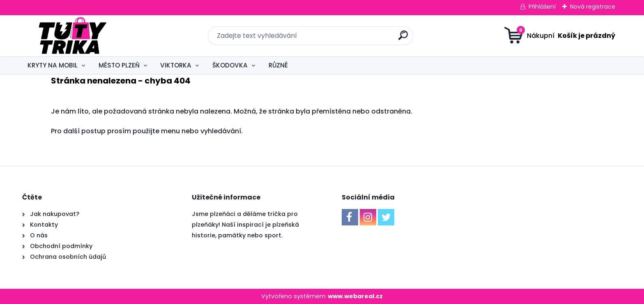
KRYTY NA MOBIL (53, 65)
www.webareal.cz (355, 296)
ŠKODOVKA (230, 65)
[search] (403, 38)
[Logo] (72, 36)
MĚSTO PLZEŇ (119, 65)
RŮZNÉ (278, 65)
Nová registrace (593, 7)
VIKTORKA (176, 65)
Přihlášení (542, 7)
